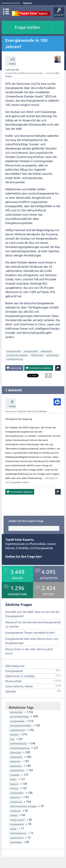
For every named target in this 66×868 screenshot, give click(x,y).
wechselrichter (17, 771)
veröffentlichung (15, 359)
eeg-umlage (16, 842)
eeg (12, 739)
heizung (14, 788)
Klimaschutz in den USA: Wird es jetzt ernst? (29, 651)
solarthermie (16, 757)
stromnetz (15, 797)
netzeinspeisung (18, 833)
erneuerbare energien (17, 355)
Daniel (34, 411)
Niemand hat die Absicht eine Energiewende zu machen (33, 624)
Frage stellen (27, 27)
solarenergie (37, 355)
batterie (14, 784)
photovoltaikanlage (19, 717)
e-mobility (15, 775)
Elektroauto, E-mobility (20, 676)
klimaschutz (46, 351)
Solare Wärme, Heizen (19, 686)
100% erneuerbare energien (23, 806)
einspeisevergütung (20, 748)
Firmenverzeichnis (11, 3)
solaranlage (16, 753)
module (14, 815)
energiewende (14, 351)
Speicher (11, 691)
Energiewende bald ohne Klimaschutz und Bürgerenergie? (32, 641)
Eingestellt (10, 73)
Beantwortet (11, 411)
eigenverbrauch (18, 730)
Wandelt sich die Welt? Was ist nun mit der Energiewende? (32, 614)
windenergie (52, 355)
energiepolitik (31, 351)
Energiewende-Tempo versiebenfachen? (30, 633)
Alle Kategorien (15, 666)
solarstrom (15, 762)
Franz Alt (49, 73)
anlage (13, 829)
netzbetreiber (17, 793)
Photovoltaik (13, 681)
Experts (28, 3)
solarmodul (15, 811)
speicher (14, 735)
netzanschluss (17, 838)
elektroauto (16, 766)
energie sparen (17, 820)
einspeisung (16, 802)
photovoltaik (16, 712)
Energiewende (32, 73)
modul (13, 780)
